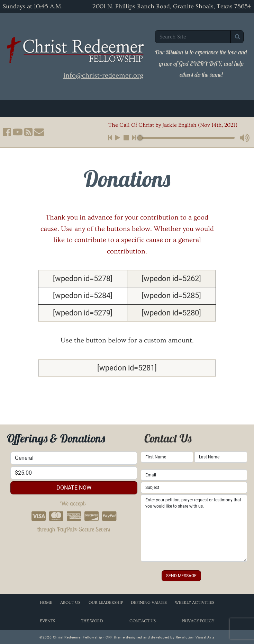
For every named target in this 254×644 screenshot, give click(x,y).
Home (46, 603)
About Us (70, 603)
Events (47, 621)
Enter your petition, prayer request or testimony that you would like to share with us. (194, 528)
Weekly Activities (194, 603)
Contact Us (143, 621)
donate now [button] (74, 488)
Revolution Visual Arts (195, 637)
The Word (92, 621)
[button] (7, 132)
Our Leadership (106, 603)
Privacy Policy (198, 621)
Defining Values (149, 603)
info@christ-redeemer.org (103, 75)
